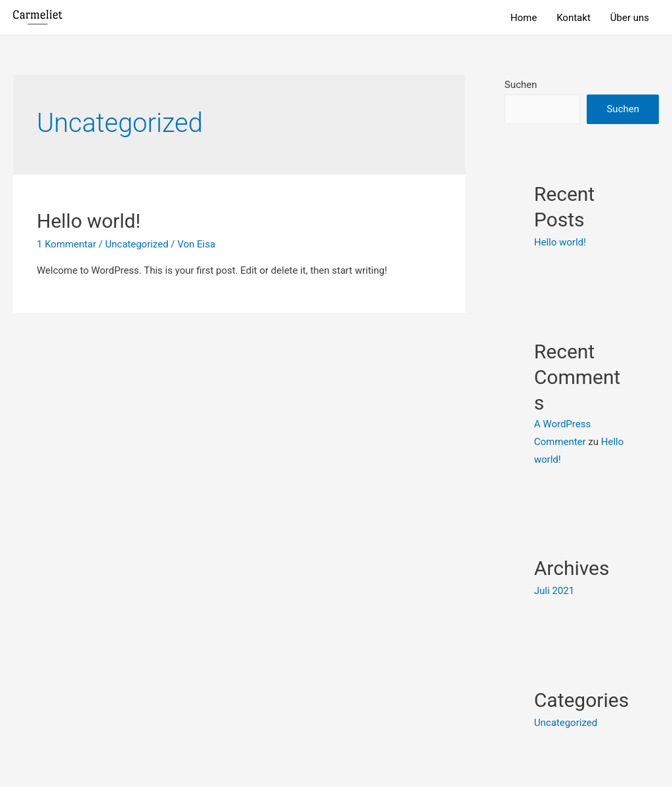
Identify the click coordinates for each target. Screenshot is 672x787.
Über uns (630, 18)
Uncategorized (136, 244)
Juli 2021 (554, 591)
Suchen (521, 85)
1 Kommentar (67, 244)
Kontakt (574, 18)
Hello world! (89, 221)
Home (524, 18)
